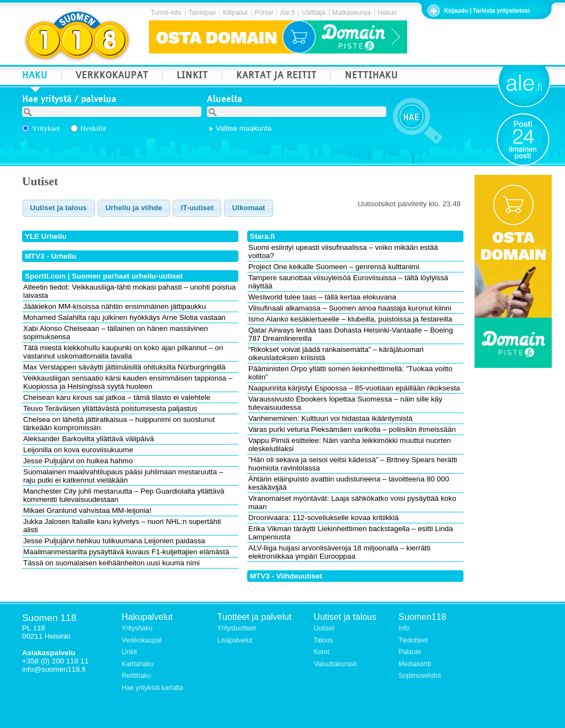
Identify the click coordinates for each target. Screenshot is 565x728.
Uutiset (324, 628)
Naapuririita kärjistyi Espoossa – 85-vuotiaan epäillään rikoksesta (354, 388)
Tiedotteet (413, 640)
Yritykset (46, 128)
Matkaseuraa (351, 13)
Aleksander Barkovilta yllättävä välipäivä (89, 439)
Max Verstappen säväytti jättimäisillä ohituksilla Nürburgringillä (124, 367)
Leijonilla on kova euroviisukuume (78, 450)
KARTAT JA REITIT (276, 76)
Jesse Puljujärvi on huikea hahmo (78, 461)
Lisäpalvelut (235, 640)
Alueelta (225, 100)
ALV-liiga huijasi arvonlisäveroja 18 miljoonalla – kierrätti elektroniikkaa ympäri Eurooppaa (339, 552)
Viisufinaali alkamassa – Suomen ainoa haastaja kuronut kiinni (350, 308)
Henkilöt (94, 128)
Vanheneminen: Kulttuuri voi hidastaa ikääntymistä (331, 418)
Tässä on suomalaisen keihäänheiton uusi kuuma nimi (111, 563)
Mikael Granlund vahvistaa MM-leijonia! (87, 510)
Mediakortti (415, 664)
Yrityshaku (137, 628)
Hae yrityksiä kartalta (152, 688)
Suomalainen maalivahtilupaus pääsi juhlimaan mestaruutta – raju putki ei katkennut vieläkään (123, 476)
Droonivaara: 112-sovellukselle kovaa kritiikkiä (324, 518)
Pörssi (263, 13)
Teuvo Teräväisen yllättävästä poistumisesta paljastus (110, 408)
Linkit (129, 652)
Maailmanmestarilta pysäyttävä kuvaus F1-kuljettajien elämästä (126, 552)
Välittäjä (314, 13)
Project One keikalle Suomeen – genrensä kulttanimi (334, 267)
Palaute (410, 652)
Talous (323, 640)
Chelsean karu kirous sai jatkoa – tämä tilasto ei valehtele (117, 397)
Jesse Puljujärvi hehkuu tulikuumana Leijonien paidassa (114, 541)
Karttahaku (137, 664)
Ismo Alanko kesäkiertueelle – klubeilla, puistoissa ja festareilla (350, 319)
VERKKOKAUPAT (112, 76)
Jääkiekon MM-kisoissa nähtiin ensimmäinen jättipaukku (114, 306)
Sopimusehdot (420, 676)
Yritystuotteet (237, 628)
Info (404, 628)
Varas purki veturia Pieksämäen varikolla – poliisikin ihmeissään (352, 429)
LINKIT (192, 76)
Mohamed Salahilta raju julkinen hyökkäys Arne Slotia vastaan (124, 317)
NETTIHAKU (371, 76)
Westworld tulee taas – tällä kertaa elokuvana (322, 297)
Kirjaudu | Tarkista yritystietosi (487, 10)
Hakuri (387, 13)
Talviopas (202, 13)
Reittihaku (136, 676)
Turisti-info (166, 13)
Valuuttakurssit (335, 664)
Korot (321, 652)
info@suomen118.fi (54, 669)
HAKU (35, 76)
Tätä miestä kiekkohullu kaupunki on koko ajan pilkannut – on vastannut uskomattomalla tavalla (123, 352)
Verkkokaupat (142, 640)
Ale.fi (287, 13)
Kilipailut (235, 13)
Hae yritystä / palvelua (69, 100)
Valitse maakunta (244, 128)
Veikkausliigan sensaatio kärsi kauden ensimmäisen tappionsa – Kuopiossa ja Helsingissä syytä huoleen (128, 382)
